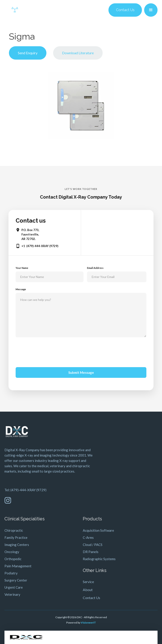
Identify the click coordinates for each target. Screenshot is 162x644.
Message (21, 289)
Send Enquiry (28, 53)
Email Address (95, 268)
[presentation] (50, 351)
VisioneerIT (88, 623)
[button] (151, 10)
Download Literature (78, 53)
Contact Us (125, 10)
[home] (15, 10)
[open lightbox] (81, 105)
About (88, 590)
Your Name (22, 268)
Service (88, 582)
